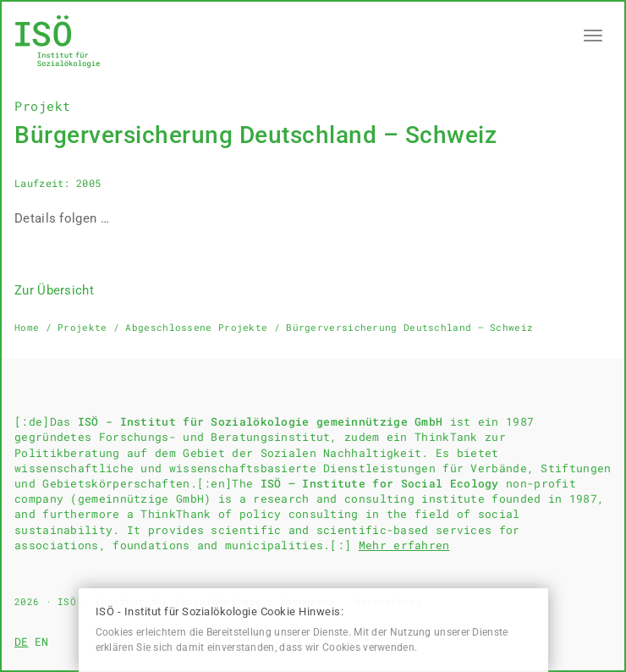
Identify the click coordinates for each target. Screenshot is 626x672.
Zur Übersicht (54, 290)
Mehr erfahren (404, 545)
